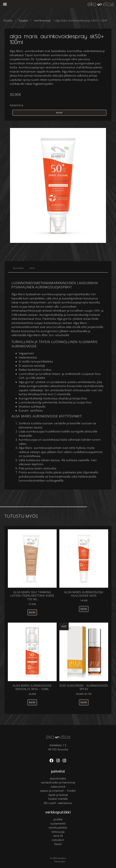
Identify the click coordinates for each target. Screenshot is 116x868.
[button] (5, 4)
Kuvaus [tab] (18, 268)
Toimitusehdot (58, 827)
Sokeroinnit (58, 787)
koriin (59, 113)
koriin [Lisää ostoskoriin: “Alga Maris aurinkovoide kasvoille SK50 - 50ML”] (32, 702)
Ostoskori (58, 840)
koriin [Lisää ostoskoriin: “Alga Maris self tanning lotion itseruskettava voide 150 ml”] (32, 612)
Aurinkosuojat (42, 20)
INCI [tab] (32, 268)
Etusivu (8, 20)
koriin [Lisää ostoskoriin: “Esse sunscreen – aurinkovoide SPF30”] (84, 702)
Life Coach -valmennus (58, 803)
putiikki (58, 819)
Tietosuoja (58, 832)
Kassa (58, 844)
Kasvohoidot (58, 778)
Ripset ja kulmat (58, 795)
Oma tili (58, 836)
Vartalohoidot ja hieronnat (58, 782)
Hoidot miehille (58, 799)
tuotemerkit (58, 823)
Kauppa (23, 20)
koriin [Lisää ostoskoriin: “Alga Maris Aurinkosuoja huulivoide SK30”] (84, 609)
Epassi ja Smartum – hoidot (58, 791)
